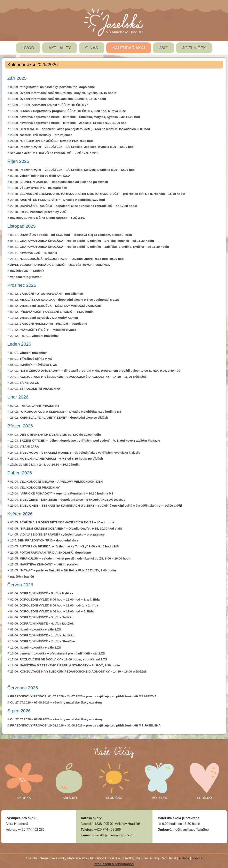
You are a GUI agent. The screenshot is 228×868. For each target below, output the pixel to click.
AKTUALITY (60, 48)
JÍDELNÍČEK (194, 48)
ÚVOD (28, 48)
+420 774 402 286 (31, 830)
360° (163, 48)
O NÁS (92, 48)
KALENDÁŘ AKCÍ (129, 48)
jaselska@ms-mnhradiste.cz (113, 835)
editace (184, 858)
